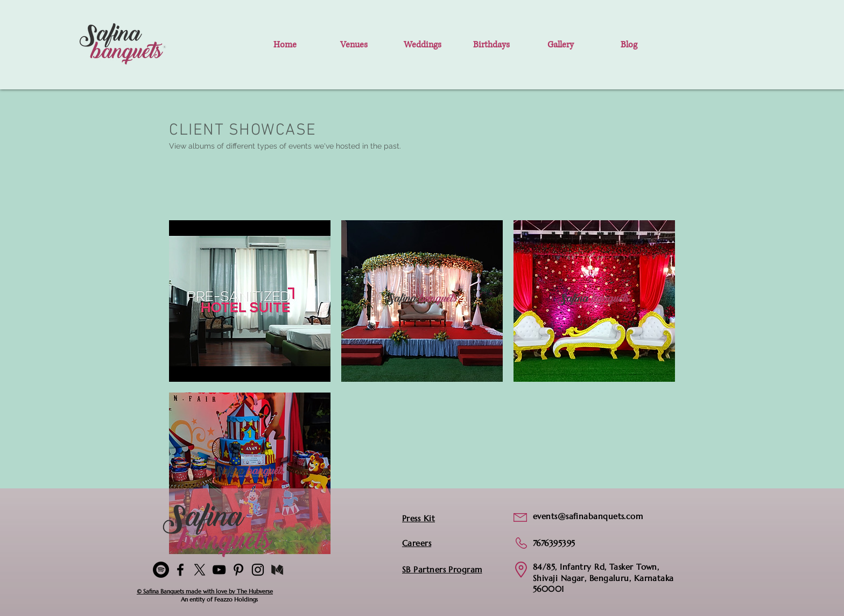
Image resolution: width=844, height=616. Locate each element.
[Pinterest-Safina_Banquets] (238, 570)
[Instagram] (258, 570)
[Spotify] (161, 570)
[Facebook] (180, 570)
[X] (200, 570)
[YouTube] (219, 570)
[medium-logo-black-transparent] (277, 570)
